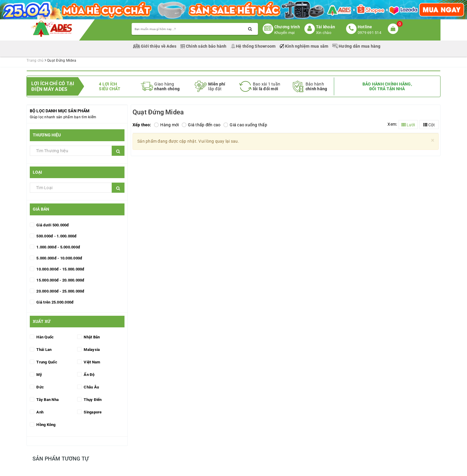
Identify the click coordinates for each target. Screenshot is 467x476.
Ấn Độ (89, 375)
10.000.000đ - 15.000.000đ (60, 269)
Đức (40, 387)
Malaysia (91, 350)
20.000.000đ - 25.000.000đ (60, 291)
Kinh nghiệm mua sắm (305, 46)
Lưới (408, 125)
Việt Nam (91, 362)
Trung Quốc (46, 362)
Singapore (92, 412)
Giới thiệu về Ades (155, 46)
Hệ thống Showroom (254, 46)
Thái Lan (43, 350)
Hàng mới (166, 125)
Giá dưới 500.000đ (52, 225)
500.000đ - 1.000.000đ (56, 236)
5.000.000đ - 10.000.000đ (59, 258)
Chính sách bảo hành (204, 46)
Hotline (365, 27)
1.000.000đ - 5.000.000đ (58, 247)
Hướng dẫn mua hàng (357, 46)
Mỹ (39, 375)
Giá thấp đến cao (201, 125)
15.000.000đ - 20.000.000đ (60, 280)
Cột (429, 125)
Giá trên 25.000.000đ (55, 302)
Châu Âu (91, 387)
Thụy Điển (92, 400)
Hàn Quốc (45, 337)
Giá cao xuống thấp (245, 125)
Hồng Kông (46, 425)
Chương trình (287, 27)
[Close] (433, 140)
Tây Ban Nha (47, 400)
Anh (39, 412)
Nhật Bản (91, 337)
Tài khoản (326, 27)
